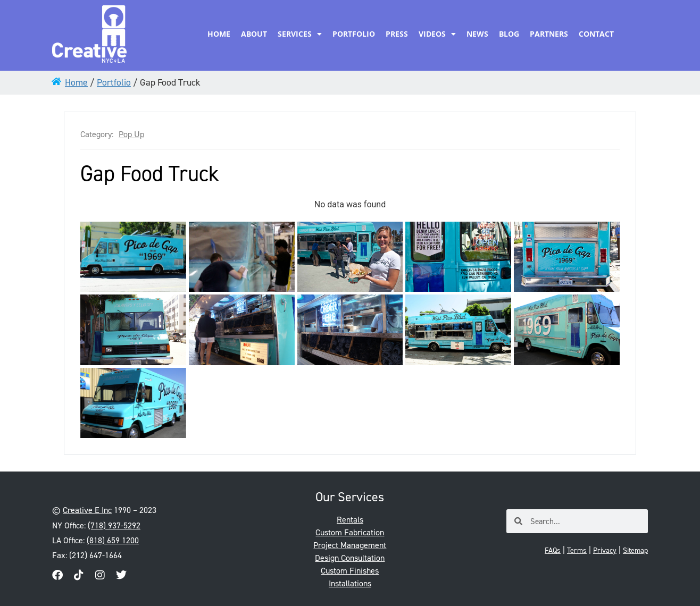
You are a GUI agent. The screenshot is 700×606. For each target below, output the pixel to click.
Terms (577, 550)
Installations (350, 583)
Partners (549, 34)
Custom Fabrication (350, 532)
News (477, 34)
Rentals (350, 520)
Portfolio (354, 34)
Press (397, 34)
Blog (509, 34)
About (254, 34)
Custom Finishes (350, 571)
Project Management (350, 545)
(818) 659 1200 (113, 540)
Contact (596, 34)
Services (300, 34)
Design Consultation (350, 558)
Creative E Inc (87, 510)
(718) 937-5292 (114, 525)
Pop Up (131, 134)
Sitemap (635, 550)
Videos (437, 34)
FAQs (553, 550)
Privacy (605, 550)
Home (219, 34)
